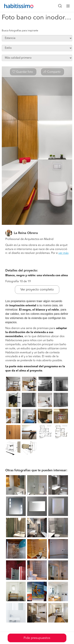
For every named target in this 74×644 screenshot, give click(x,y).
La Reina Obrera (26, 233)
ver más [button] (63, 253)
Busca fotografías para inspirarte (20, 31)
